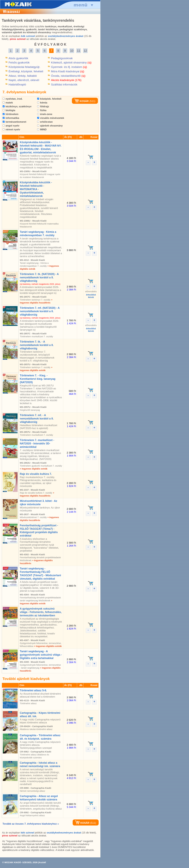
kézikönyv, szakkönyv (17, 106)
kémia (42, 103)
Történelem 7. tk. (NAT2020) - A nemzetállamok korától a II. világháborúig (39, 277)
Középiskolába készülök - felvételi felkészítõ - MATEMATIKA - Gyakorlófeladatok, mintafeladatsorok (36, 189)
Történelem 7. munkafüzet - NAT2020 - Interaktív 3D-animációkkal (37, 444)
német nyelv (11, 130)
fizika (42, 110)
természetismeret (14, 122)
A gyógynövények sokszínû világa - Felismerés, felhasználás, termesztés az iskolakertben (41, 612)
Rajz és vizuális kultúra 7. (36, 474)
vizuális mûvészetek (51, 118)
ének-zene (45, 114)
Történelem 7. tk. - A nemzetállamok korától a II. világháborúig (37, 345)
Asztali (42, 862)
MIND (42, 130)
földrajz (43, 106)
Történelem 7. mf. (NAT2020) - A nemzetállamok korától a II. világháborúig (40, 311)
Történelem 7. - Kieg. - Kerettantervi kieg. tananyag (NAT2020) (38, 379)
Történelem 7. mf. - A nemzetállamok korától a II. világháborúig (37, 419)
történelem (11, 114)
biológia (9, 110)
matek (8, 103)
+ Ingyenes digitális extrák (34, 469)
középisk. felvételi (49, 99)
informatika (11, 118)
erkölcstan (45, 122)
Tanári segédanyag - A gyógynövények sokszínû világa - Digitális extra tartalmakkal (41, 655)
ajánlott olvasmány (50, 126)
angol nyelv (11, 126)
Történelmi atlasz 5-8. (33, 690)
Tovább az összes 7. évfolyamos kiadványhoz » (31, 824)
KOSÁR (82, 101)
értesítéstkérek (91, 296)
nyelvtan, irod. (13, 99)
